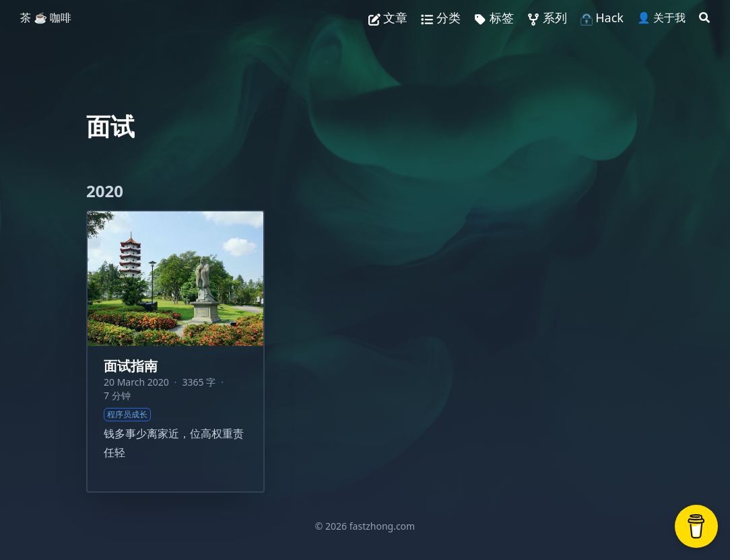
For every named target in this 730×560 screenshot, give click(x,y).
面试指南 (131, 366)
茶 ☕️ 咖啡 (46, 17)
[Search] (704, 17)
